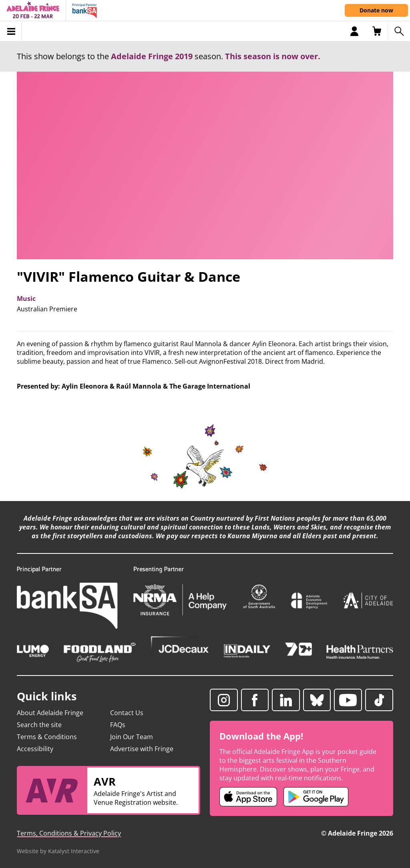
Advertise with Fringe (142, 749)
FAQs (118, 725)
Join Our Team (132, 737)
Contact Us (127, 713)
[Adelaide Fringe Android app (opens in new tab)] (316, 797)
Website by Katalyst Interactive (58, 851)
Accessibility (35, 749)
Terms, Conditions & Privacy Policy (69, 833)
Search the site (39, 725)
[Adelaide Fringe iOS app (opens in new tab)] (248, 797)
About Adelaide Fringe (50, 713)
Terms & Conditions (47, 737)
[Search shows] (399, 31)
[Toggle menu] (11, 31)
